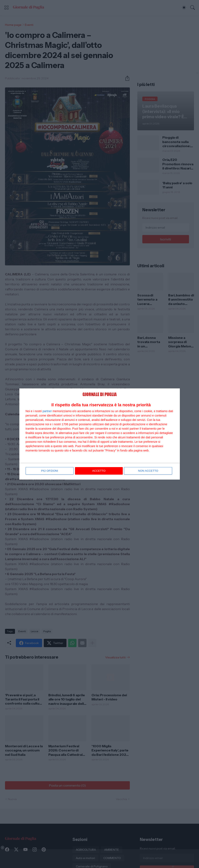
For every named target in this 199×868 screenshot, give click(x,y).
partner (47, 411)
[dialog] (100, 434)
